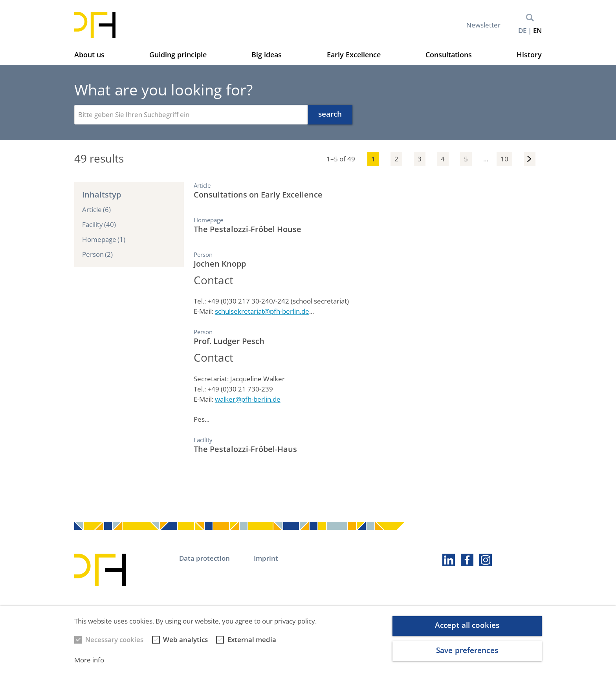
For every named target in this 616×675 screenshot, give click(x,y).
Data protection (204, 558)
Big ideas (267, 55)
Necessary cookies (114, 639)
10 (504, 159)
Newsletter (483, 25)
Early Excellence (354, 55)
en (537, 30)
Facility (99, 225)
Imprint (266, 558)
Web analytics (185, 639)
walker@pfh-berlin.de (248, 399)
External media (252, 639)
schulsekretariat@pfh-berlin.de (262, 311)
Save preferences (467, 650)
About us (89, 55)
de (522, 30)
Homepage (104, 240)
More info (89, 660)
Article (96, 210)
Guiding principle (178, 55)
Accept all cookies (467, 625)
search (330, 114)
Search (530, 18)
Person (97, 254)
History (529, 55)
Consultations (449, 55)
